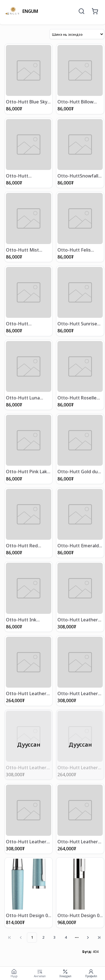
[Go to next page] (88, 938)
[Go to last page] (99, 938)
